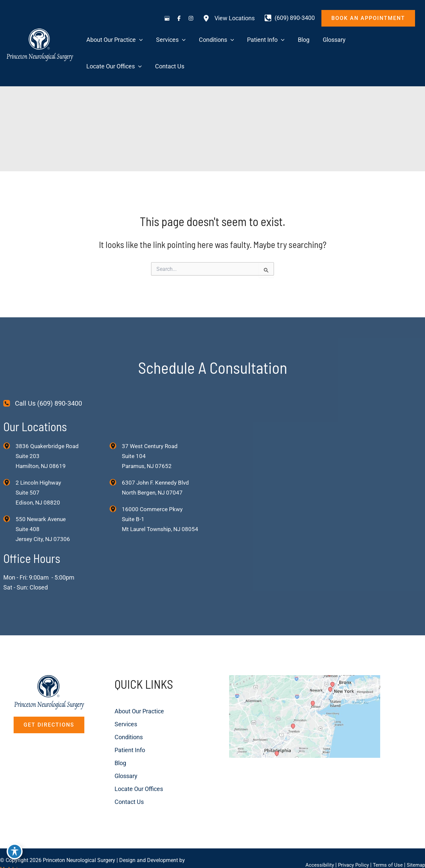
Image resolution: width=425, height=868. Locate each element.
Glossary (109, 752)
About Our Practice (122, 689)
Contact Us (112, 777)
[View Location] (9, 421)
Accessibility (315, 851)
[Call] (290, 18)
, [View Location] (40, 469)
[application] (144, 40)
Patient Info (113, 727)
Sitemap (415, 851)
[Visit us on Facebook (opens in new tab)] (179, 18)
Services (109, 702)
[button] (368, 18)
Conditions (111, 714)
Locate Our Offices (122, 765)
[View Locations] (229, 18)
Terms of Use (386, 851)
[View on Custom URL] (310, 723)
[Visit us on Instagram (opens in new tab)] (191, 18)
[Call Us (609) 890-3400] (43, 378)
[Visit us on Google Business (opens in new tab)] (167, 18)
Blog (103, 739)
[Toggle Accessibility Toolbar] (15, 853)
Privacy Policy (350, 851)
